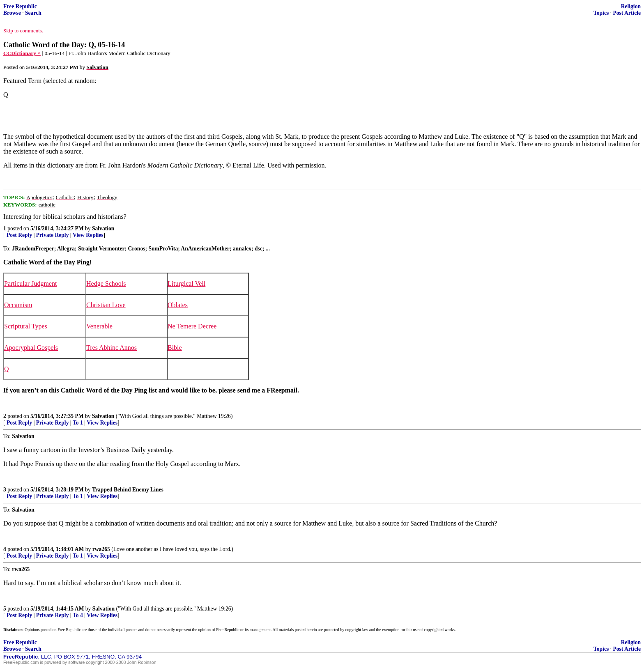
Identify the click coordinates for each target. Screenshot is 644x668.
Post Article (627, 13)
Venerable (99, 326)
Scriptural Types (26, 326)
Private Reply (53, 235)
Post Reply (19, 235)
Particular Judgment (30, 283)
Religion (631, 6)
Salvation (103, 228)
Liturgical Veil (186, 283)
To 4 (78, 615)
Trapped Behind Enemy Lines (128, 490)
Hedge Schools (106, 283)
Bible (175, 348)
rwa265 (101, 549)
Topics (601, 13)
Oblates (178, 305)
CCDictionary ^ (22, 53)
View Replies (88, 235)
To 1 (78, 423)
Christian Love (106, 305)
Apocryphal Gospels (31, 348)
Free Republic (20, 6)
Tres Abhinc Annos (112, 348)
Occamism (18, 305)
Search (33, 13)
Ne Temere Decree (192, 326)
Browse (12, 13)
